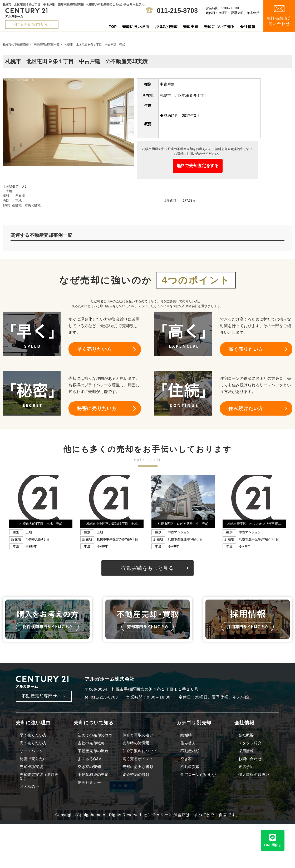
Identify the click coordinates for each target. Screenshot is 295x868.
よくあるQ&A (90, 759)
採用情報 (246, 751)
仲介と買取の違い (138, 735)
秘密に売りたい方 (97, 408)
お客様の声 (29, 787)
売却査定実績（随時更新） (39, 777)
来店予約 (246, 767)
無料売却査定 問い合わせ (279, 16)
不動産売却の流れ (93, 751)
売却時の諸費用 (136, 743)
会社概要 (246, 735)
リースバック (31, 751)
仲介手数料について (140, 751)
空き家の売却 (89, 767)
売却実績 (191, 27)
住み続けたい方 (246, 408)
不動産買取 (190, 767)
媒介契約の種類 (136, 775)
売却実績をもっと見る (147, 568)
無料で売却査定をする (198, 166)
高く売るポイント (138, 759)
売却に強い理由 (136, 27)
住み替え (188, 743)
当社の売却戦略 (91, 743)
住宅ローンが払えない (200, 775)
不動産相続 (190, 751)
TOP (113, 27)
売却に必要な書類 (138, 767)
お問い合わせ (250, 759)
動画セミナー (89, 783)
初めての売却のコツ (95, 735)
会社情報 (248, 27)
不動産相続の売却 (93, 775)
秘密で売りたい (33, 759)
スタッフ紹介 (250, 743)
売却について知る (219, 27)
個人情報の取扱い (254, 775)
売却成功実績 (31, 767)
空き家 (186, 759)
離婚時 (186, 735)
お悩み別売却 (166, 27)
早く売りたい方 (94, 349)
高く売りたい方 (246, 349)
